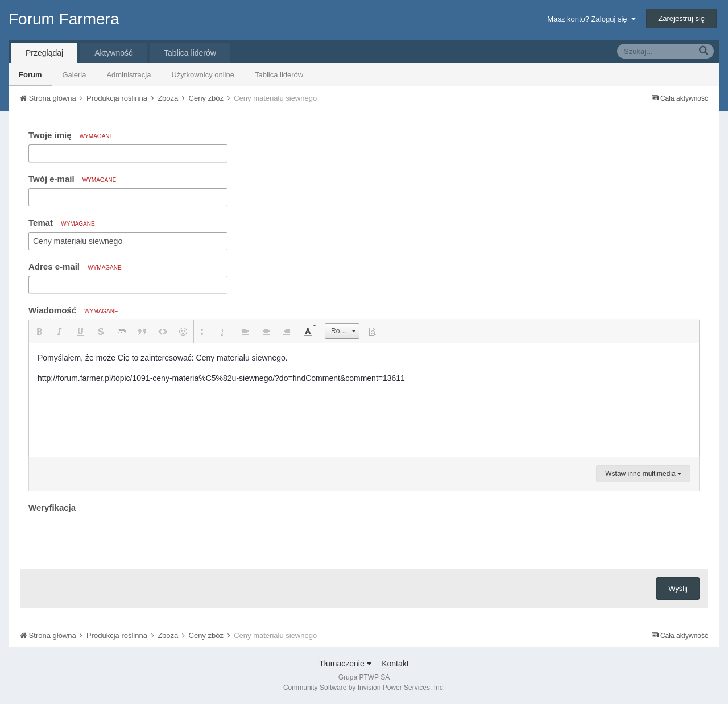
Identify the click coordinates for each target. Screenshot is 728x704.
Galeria (74, 75)
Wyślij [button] (678, 588)
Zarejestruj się (681, 18)
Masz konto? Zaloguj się (591, 19)
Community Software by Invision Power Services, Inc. (364, 688)
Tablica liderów (279, 75)
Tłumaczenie (345, 664)
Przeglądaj (44, 53)
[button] (39, 332)
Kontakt (395, 664)
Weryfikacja (52, 508)
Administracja (129, 75)
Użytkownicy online (203, 75)
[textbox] (364, 400)
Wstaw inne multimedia (643, 474)
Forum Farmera (64, 19)
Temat (62, 223)
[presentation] (115, 538)
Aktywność (113, 53)
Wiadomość (73, 310)
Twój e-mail (72, 179)
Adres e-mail (75, 266)
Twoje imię (71, 135)
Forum (30, 75)
